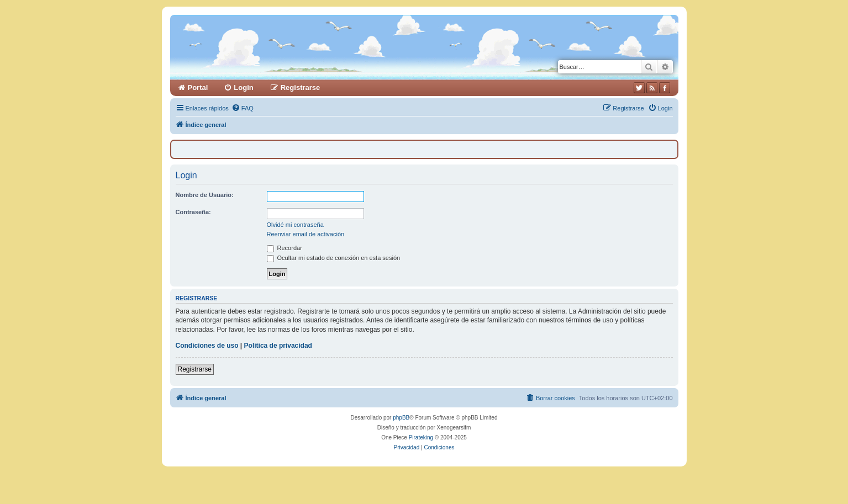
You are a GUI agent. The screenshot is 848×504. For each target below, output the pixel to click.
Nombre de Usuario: (205, 195)
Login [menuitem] (243, 87)
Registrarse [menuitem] (301, 87)
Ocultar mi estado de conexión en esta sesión (334, 258)
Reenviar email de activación (306, 234)
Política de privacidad (278, 346)
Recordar (285, 248)
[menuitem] (243, 108)
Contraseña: (193, 212)
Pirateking (421, 437)
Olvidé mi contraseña (295, 225)
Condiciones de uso (207, 346)
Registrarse (195, 369)
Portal (198, 87)
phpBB (401, 418)
